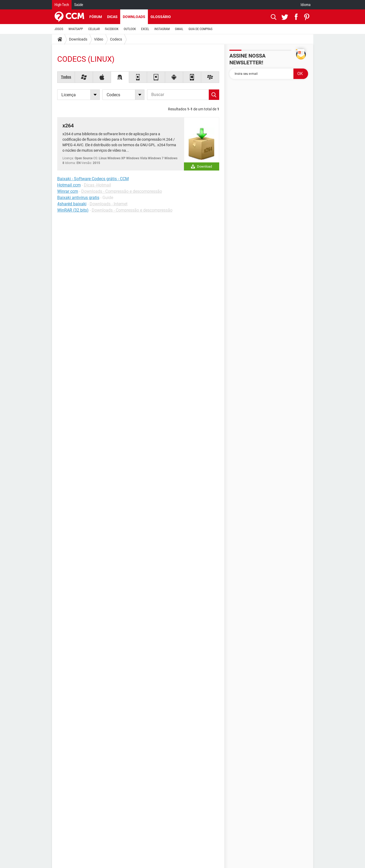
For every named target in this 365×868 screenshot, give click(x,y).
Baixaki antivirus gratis (78, 198)
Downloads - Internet (109, 204)
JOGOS (59, 29)
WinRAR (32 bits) (73, 210)
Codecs (116, 39)
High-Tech (62, 5)
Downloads (134, 17)
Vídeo (99, 39)
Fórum (96, 17)
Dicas (112, 17)
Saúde (79, 5)
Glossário (161, 17)
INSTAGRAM (162, 29)
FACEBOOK (112, 29)
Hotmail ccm (69, 185)
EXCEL (145, 29)
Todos (66, 77)
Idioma (306, 5)
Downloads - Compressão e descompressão (122, 191)
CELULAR (94, 29)
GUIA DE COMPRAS (201, 29)
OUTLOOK (130, 29)
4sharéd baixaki (72, 204)
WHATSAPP (76, 29)
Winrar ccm (68, 191)
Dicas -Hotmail (97, 185)
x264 (68, 126)
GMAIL (179, 29)
